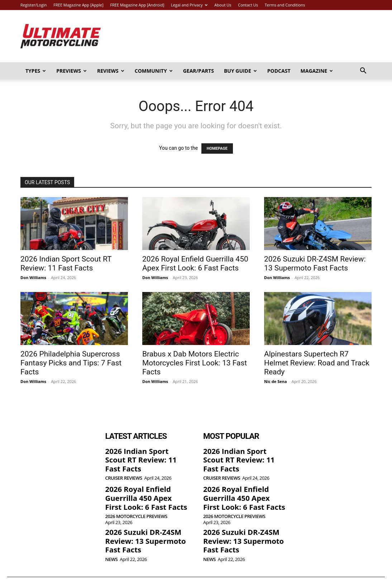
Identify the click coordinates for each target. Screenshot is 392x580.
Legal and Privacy (189, 5)
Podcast (279, 71)
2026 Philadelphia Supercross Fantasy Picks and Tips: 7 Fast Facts (71, 363)
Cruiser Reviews (124, 467)
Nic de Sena (276, 381)
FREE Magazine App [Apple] (78, 5)
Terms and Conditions (285, 5)
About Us (223, 5)
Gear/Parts (199, 71)
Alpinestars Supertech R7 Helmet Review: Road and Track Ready (317, 363)
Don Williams (33, 277)
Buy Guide (240, 71)
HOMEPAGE (217, 148)
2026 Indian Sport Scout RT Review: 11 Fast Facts (66, 263)
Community (154, 71)
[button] (363, 71)
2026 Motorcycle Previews (136, 502)
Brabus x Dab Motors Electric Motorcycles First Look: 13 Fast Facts (195, 363)
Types (36, 71)
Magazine (317, 71)
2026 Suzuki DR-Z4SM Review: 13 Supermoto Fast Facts (315, 263)
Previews (71, 71)
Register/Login (34, 5)
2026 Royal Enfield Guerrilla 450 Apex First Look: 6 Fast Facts (195, 263)
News (112, 542)
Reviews (111, 71)
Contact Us (248, 5)
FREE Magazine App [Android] (137, 5)
